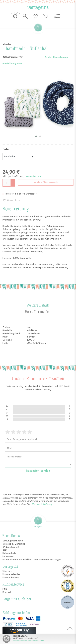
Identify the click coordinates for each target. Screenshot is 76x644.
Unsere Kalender (11, 574)
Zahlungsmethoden (13, 541)
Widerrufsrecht (11, 547)
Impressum (8, 556)
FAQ (5, 589)
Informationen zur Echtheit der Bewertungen (29, 640)
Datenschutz (9, 553)
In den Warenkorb (46, 182)
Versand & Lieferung (42, 504)
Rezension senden (38, 471)
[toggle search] (25, 16)
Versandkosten (33, 176)
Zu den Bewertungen (56, 57)
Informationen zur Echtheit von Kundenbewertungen (32, 560)
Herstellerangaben (12, 64)
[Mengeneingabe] (7, 183)
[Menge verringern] (13, 185)
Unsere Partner (11, 577)
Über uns (7, 571)
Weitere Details (38, 306)
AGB (5, 550)
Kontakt (7, 592)
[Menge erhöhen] (13, 181)
